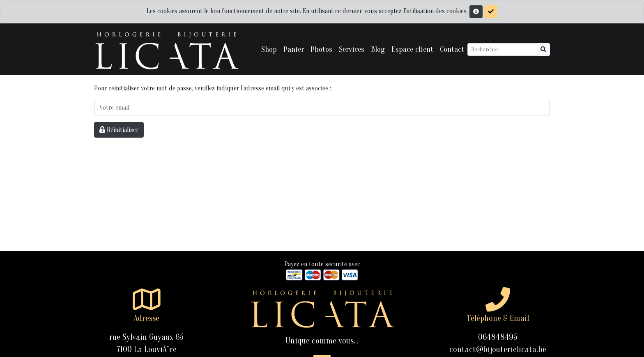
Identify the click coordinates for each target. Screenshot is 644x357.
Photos (321, 49)
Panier (294, 49)
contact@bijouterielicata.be (498, 349)
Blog (378, 49)
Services (352, 49)
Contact (452, 49)
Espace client (412, 49)
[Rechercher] (502, 50)
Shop (269, 49)
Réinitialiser (119, 130)
